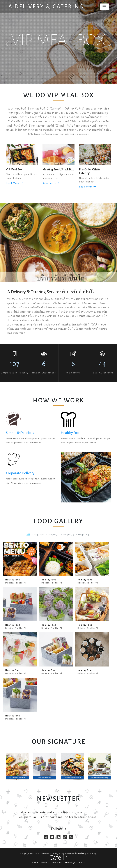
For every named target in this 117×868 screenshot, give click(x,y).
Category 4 (83, 535)
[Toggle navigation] (104, 7)
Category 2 (53, 535)
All (28, 535)
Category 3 (68, 535)
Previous (7, 44)
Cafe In (58, 858)
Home (35, 863)
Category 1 (38, 535)
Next (110, 44)
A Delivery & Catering (46, 7)
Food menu (57, 863)
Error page (70, 863)
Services (45, 863)
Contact (82, 863)
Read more (14, 183)
